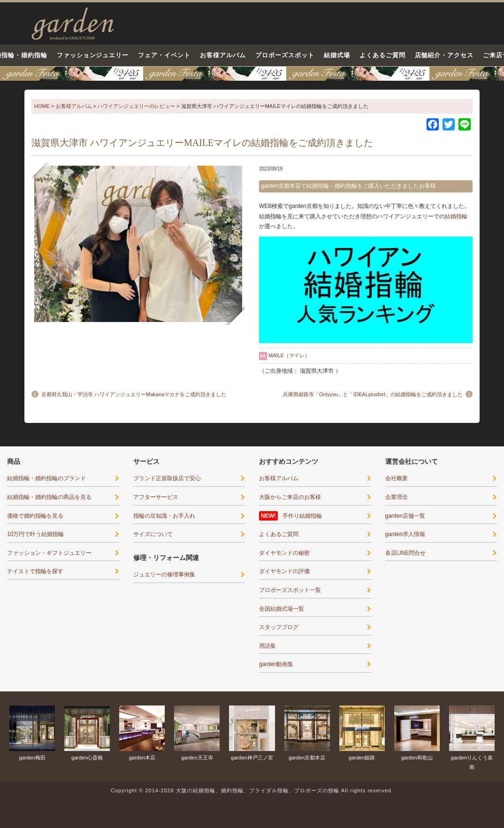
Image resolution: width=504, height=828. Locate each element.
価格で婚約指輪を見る (35, 516)
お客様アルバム (223, 55)
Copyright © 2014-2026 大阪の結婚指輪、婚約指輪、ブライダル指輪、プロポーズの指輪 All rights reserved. (252, 790)
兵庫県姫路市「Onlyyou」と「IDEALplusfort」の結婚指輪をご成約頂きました (373, 394)
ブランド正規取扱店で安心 (167, 478)
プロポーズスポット (285, 55)
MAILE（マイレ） (289, 355)
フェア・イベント (164, 55)
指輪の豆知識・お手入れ (164, 516)
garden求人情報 (405, 534)
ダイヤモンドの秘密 (284, 553)
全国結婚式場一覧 (282, 609)
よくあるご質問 (382, 55)
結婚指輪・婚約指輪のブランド (46, 478)
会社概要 (397, 478)
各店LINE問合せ (406, 553)
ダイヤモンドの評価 (284, 571)
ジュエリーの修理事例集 (164, 575)
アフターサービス (156, 497)
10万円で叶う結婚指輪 (35, 534)
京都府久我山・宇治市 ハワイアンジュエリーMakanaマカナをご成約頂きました (134, 394)
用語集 (267, 646)
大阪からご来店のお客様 (290, 497)
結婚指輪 (456, 216)
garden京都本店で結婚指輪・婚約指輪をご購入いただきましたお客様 (348, 186)
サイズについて (153, 534)
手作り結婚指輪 (302, 516)
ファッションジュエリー (93, 55)
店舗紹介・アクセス (444, 55)
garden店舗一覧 (405, 516)
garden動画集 (276, 664)
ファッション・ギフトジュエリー (49, 553)
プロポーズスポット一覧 (290, 590)
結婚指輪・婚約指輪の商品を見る (49, 497)
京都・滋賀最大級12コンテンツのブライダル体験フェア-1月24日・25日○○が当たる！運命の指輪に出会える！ (252, 74)
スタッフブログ (279, 627)
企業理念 (397, 497)
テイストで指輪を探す (35, 571)
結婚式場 (337, 55)
